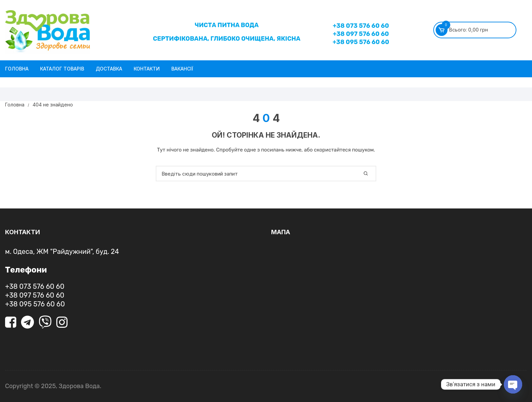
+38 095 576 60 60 (361, 42)
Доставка (109, 69)
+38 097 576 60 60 (361, 34)
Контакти (147, 69)
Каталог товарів (62, 69)
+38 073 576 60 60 (361, 26)
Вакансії (182, 69)
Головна (17, 69)
